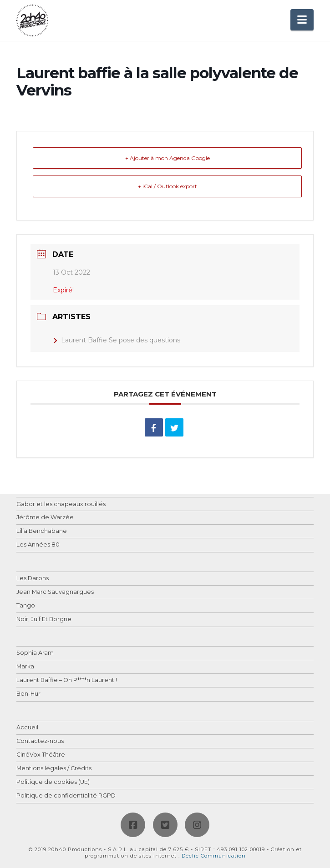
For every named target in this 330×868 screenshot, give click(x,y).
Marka (25, 667)
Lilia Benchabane (42, 531)
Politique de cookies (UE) (53, 782)
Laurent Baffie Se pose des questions (117, 340)
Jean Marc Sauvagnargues (55, 592)
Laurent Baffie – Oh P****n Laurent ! (67, 680)
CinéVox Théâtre (41, 755)
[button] (302, 20)
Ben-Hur (28, 694)
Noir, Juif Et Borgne (44, 620)
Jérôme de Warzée (45, 518)
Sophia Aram (35, 653)
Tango (26, 606)
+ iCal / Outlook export (168, 186)
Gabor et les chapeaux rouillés (61, 504)
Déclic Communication (214, 856)
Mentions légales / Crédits (54, 769)
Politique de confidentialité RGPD (66, 796)
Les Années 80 (38, 545)
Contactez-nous (40, 741)
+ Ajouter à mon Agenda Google (168, 158)
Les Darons (33, 579)
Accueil (27, 728)
